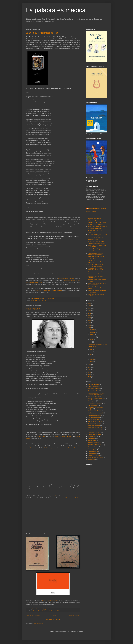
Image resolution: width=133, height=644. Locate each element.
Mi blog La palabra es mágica (96, 399)
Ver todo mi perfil (91, 211)
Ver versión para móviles (53, 619)
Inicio (55, 616)
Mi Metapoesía (92, 401)
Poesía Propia (92, 441)
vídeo (35, 485)
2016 (90, 328)
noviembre (93, 332)
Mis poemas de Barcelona (95, 421)
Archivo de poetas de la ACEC (50, 601)
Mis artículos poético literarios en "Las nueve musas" (97, 284)
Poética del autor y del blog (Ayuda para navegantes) (95, 254)
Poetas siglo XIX (92, 449)
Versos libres (91, 460)
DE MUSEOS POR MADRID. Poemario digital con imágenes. (96, 242)
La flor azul (71, 448)
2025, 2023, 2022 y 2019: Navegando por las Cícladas (96, 269)
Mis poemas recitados (94, 274)
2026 (90, 303)
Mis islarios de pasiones (94, 415)
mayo (91, 352)
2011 (90, 374)
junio (91, 350)
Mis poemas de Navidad (95, 424)
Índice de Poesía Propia (94, 249)
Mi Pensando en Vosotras (95, 403)
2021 (90, 316)
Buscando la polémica (94, 385)
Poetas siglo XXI (55, 611)
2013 (90, 370)
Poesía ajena (34, 300)
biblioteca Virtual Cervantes (66, 279)
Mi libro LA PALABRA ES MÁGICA (97, 227)
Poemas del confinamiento (95, 272)
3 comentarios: (51, 609)
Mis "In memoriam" (93, 405)
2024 (90, 308)
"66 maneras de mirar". (72, 498)
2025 (90, 306)
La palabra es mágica (56, 10)
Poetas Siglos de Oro (94, 455)
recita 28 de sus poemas (49, 448)
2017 (90, 325)
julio (91, 342)
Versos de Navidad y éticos (95, 458)
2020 (90, 318)
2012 (90, 372)
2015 (90, 365)
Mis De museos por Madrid (95, 413)
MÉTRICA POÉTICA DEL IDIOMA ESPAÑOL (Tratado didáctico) (97, 224)
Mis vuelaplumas (92, 436)
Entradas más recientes (33, 616)
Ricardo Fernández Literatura (97, 209)
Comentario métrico (93, 391)
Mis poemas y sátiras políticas (96, 257)
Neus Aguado (33, 309)
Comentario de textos (94, 389)
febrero (92, 359)
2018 (90, 323)
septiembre (93, 337)
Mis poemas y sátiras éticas (95, 428)
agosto (92, 340)
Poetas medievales (43, 300)
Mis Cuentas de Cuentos (95, 411)
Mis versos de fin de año (95, 434)
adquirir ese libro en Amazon (63, 436)
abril (91, 354)
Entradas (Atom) (38, 624)
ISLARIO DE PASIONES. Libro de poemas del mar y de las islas (97, 235)
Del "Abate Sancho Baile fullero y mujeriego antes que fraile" (97, 394)
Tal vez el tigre (41, 436)
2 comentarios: (51, 298)
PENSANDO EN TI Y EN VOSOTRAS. (95, 232)
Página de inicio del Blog (95, 219)
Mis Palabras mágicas (94, 417)
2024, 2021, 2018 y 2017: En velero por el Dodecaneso (96, 265)
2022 (90, 313)
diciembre (93, 330)
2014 (90, 367)
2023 (90, 311)
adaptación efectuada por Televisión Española (49, 290)
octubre (92, 335)
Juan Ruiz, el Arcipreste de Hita (42, 33)
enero (91, 362)
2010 (90, 377)
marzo (92, 357)
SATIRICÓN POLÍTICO (94, 229)
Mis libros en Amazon (94, 221)
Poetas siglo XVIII (93, 451)
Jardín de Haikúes (93, 259)
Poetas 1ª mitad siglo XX (95, 443)
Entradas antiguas (74, 616)
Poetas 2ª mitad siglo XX (44, 611)
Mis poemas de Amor (94, 419)
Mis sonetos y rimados (94, 432)
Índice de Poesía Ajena (94, 251)
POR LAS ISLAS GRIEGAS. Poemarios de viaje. (96, 239)
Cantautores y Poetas (94, 387)
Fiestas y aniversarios (94, 397)
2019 (90, 320)
